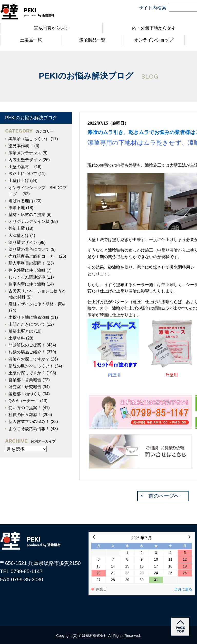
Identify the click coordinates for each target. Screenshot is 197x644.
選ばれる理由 (21, 201)
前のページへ (164, 496)
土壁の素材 (21, 167)
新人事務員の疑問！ (27, 263)
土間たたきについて (27, 324)
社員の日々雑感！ (25, 415)
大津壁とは (19, 236)
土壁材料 (17, 338)
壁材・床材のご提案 (27, 215)
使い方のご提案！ (25, 408)
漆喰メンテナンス (25, 153)
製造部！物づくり (25, 394)
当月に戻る (183, 589)
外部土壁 (17, 228)
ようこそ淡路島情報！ (29, 429)
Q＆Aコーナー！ (24, 401)
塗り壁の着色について (29, 249)
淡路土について (23, 174)
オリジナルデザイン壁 (29, 221)
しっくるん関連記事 (27, 277)
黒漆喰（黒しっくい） (29, 139)
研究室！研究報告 (25, 387)
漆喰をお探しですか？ (29, 359)
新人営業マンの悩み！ (29, 422)
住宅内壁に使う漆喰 (27, 284)
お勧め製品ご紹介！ (27, 352)
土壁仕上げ (19, 181)
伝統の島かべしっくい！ (31, 366)
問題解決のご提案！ (27, 345)
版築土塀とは (21, 331)
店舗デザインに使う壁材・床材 (37, 304)
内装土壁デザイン (25, 160)
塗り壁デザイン (23, 242)
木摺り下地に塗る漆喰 (29, 317)
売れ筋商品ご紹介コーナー (33, 256)
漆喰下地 (17, 208)
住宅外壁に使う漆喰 (27, 270)
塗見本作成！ (21, 146)
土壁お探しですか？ (27, 373)
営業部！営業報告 (25, 380)
